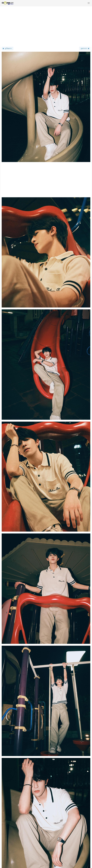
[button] (89, 3)
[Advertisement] (46, 25)
